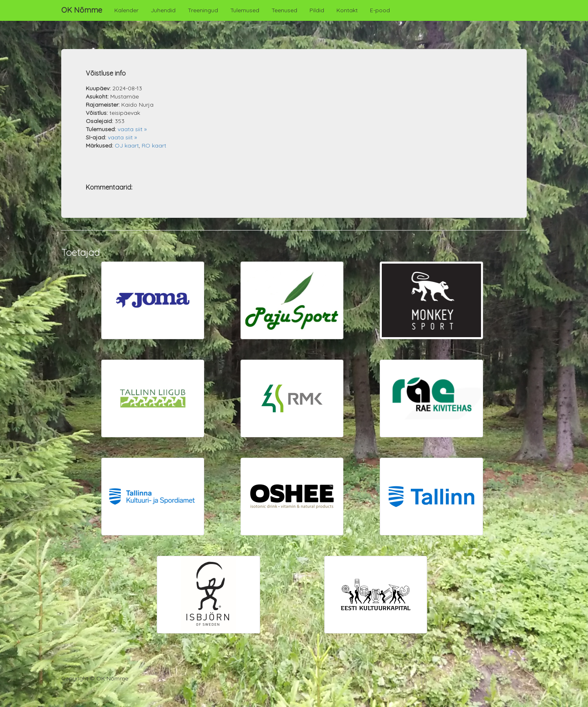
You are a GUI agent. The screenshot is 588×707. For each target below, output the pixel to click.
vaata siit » (132, 129)
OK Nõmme (82, 10)
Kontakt (347, 10)
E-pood (380, 10)
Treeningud (203, 10)
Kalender (126, 10)
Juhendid (163, 10)
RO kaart (154, 145)
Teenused (284, 10)
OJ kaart (127, 145)
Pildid (317, 10)
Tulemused (245, 10)
